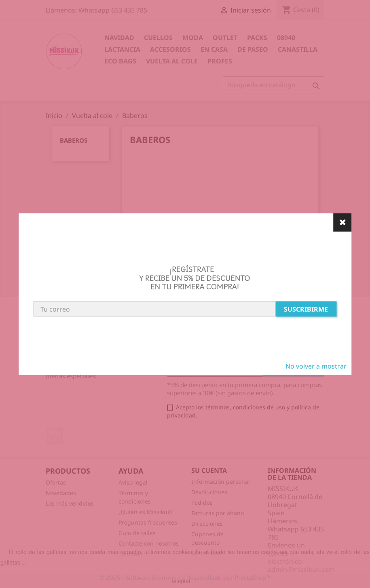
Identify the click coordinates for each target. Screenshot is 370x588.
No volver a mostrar (316, 366)
